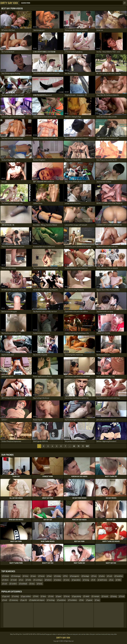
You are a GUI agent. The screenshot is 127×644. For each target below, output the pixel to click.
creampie (96, 596)
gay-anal (7, 596)
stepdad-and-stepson (38, 600)
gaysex (90, 600)
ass (112, 580)
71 (83, 446)
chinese (6, 576)
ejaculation (77, 580)
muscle (106, 596)
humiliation (73, 600)
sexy (98, 600)
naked (87, 596)
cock (110, 576)
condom (14, 584)
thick (37, 596)
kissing (114, 596)
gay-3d (25, 600)
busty (41, 584)
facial (123, 596)
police (103, 576)
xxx (22, 580)
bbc (83, 600)
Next (88, 446)
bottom (49, 580)
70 (79, 446)
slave (44, 596)
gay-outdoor (27, 596)
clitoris (6, 580)
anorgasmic (76, 576)
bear (50, 576)
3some (42, 576)
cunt (6, 584)
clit (94, 580)
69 (74, 446)
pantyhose (62, 600)
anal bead (24, 584)
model (15, 580)
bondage (86, 576)
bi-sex (68, 596)
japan (60, 596)
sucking (16, 596)
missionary (15, 600)
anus (33, 584)
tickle (29, 580)
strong (87, 580)
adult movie (103, 580)
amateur (58, 580)
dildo (119, 580)
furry (95, 576)
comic (67, 580)
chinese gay (17, 576)
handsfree (120, 576)
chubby (58, 576)
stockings (52, 600)
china (26, 576)
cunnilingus (39, 580)
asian (34, 576)
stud (6, 600)
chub (52, 596)
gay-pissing (77, 596)
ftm (66, 576)
